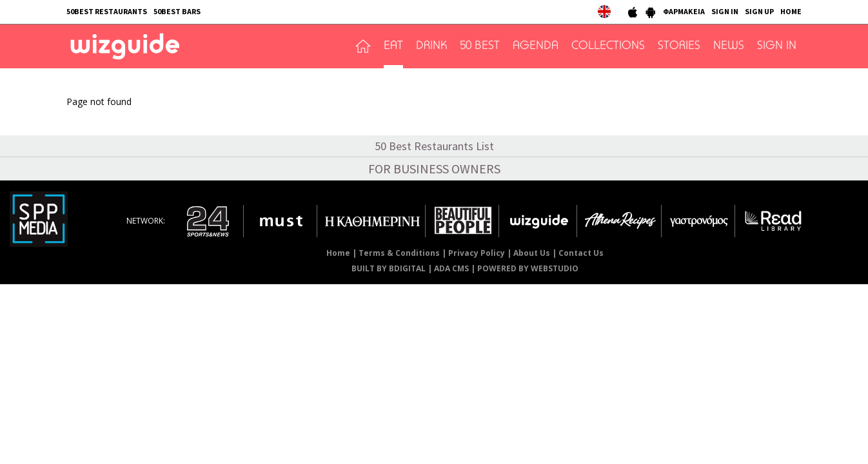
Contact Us (581, 253)
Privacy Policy (477, 253)
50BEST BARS (177, 11)
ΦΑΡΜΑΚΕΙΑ (684, 11)
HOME (791, 11)
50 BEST (480, 46)
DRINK (431, 46)
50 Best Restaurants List (434, 146)
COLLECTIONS (608, 46)
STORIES (679, 46)
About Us (532, 253)
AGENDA (536, 46)
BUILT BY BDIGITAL (389, 268)
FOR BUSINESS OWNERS (434, 169)
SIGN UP (759, 11)
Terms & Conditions (399, 253)
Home (338, 253)
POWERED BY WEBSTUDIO (528, 268)
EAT (393, 46)
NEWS (729, 46)
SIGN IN (725, 11)
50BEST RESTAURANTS (107, 11)
